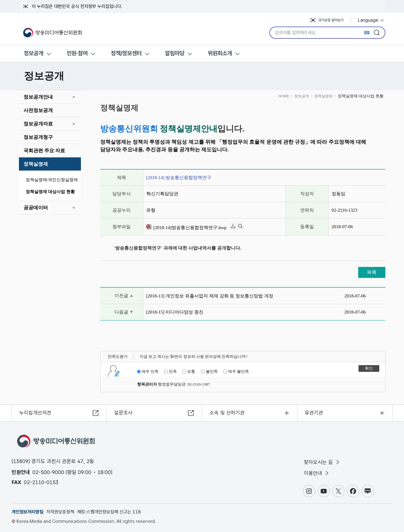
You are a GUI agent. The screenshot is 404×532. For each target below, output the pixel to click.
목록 (372, 272)
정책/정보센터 (126, 53)
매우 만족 (148, 372)
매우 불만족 (236, 372)
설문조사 (123, 413)
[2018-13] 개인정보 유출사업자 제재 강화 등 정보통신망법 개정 (210, 296)
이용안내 (317, 473)
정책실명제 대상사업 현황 (50, 192)
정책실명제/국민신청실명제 (52, 180)
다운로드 (236, 226)
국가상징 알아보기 (326, 20)
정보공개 (34, 53)
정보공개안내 (38, 97)
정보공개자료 (38, 124)
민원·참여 (77, 53)
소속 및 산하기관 (227, 413)
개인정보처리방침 (27, 512)
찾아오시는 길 (322, 462)
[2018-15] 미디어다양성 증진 (175, 312)
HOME (284, 96)
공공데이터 (36, 208)
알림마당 (175, 53)
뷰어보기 (243, 226)
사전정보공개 (38, 110)
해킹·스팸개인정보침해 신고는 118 (109, 512)
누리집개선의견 (35, 413)
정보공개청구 (38, 137)
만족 (170, 372)
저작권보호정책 (60, 512)
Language (371, 20)
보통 (189, 372)
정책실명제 (36, 164)
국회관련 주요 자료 (44, 151)
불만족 (209, 372)
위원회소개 (220, 53)
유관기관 (314, 413)
